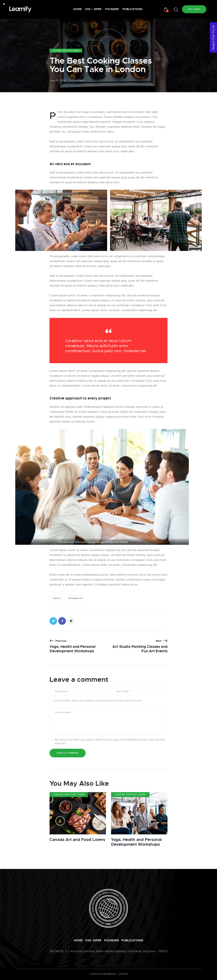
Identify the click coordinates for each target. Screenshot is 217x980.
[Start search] (176, 10)
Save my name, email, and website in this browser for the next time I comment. (98, 701)
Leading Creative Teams (66, 51)
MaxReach (110, 974)
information (75, 598)
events (57, 598)
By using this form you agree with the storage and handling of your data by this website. (110, 742)
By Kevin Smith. (137, 542)
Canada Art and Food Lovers (77, 840)
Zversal (123, 974)
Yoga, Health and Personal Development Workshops (136, 842)
